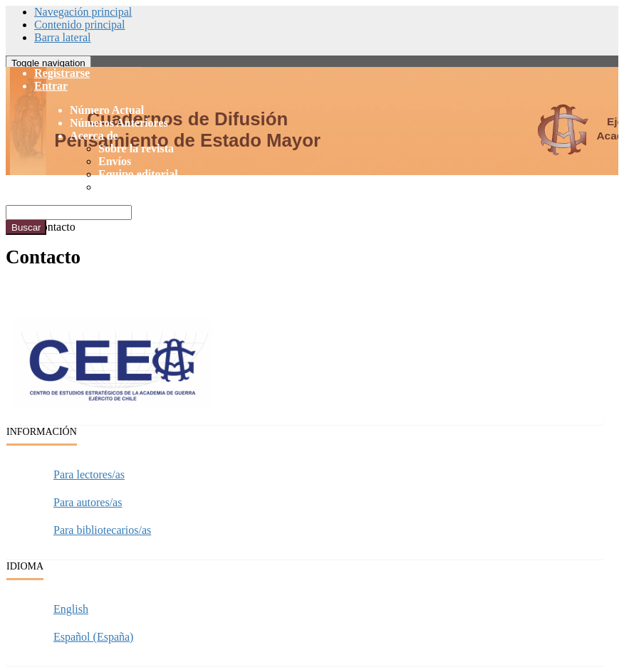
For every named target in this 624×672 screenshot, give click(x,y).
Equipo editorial (138, 174)
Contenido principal (80, 25)
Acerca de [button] (94, 136)
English (71, 609)
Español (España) (93, 637)
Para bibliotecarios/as (102, 530)
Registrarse (62, 73)
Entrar (51, 86)
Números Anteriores (119, 123)
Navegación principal (83, 12)
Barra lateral (63, 37)
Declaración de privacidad (162, 187)
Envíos (115, 161)
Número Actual (107, 110)
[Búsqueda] (69, 212)
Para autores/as (88, 502)
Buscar (26, 227)
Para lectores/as (89, 474)
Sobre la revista (136, 148)
